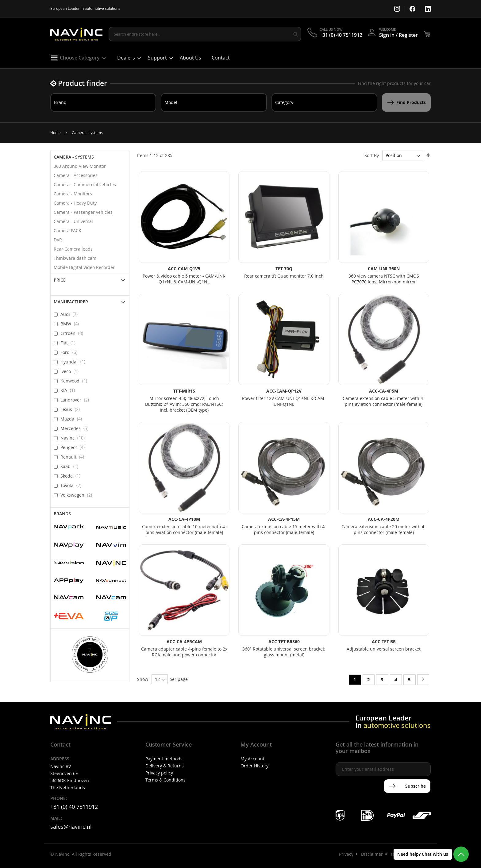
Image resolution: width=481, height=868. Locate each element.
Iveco (71, 371)
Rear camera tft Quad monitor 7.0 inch (284, 276)
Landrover (77, 400)
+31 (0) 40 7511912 (341, 35)
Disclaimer (372, 854)
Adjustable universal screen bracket (384, 649)
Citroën (74, 333)
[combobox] (205, 34)
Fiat (70, 343)
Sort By (372, 155)
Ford (71, 352)
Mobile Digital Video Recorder (84, 267)
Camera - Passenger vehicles (83, 212)
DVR (58, 240)
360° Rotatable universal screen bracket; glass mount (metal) (284, 652)
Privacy (346, 854)
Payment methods (164, 759)
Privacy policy (159, 773)
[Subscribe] (407, 786)
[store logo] (76, 34)
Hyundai (75, 362)
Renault (74, 457)
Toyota (73, 485)
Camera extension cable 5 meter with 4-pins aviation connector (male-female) (384, 401)
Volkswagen (78, 495)
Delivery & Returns (165, 766)
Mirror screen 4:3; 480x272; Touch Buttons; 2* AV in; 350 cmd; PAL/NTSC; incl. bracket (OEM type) (184, 404)
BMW (71, 324)
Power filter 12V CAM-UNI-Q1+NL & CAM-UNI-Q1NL (284, 401)
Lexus (72, 409)
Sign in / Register (398, 35)
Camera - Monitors (73, 194)
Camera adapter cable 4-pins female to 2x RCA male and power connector (184, 652)
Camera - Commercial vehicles (85, 184)
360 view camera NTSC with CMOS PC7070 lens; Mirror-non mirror (384, 279)
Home (56, 133)
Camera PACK (67, 230)
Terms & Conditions (165, 780)
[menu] (240, 60)
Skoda (72, 476)
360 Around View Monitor (80, 166)
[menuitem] (76, 58)
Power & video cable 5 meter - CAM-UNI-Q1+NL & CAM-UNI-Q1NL (184, 279)
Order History (254, 766)
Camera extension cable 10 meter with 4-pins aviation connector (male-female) (184, 529)
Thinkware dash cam (75, 258)
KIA (69, 390)
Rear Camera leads (73, 249)
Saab (71, 466)
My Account (252, 759)
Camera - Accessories (76, 175)
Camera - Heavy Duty (75, 203)
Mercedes (76, 428)
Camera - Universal (73, 221)
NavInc (74, 438)
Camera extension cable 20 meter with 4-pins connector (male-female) (384, 529)
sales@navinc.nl (71, 827)
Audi (71, 314)
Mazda (73, 419)
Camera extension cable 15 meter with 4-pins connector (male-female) (284, 529)
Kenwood (76, 381)
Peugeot (74, 447)
